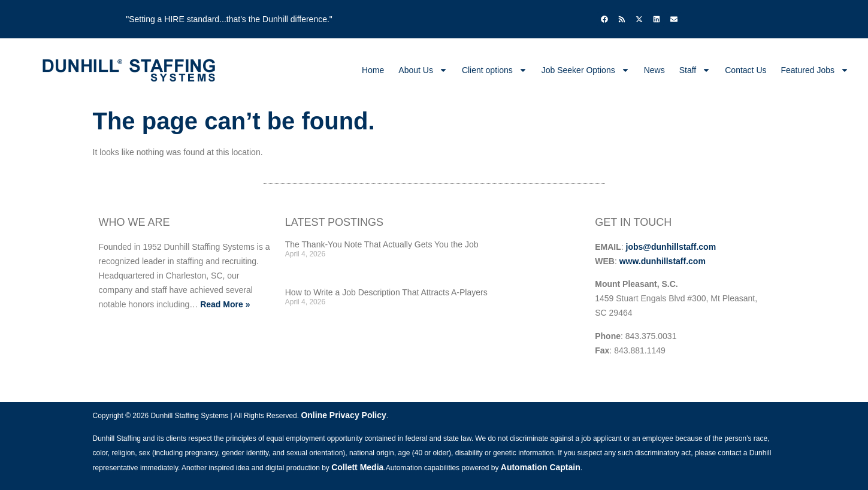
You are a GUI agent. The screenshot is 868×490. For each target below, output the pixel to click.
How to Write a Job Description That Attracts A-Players (386, 292)
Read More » (225, 304)
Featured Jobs (815, 70)
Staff (695, 70)
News (654, 70)
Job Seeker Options (586, 70)
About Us (423, 70)
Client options (495, 70)
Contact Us (745, 70)
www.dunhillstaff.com (663, 261)
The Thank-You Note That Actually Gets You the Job (382, 244)
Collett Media (357, 467)
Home (373, 70)
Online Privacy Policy (343, 415)
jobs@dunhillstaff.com (671, 247)
